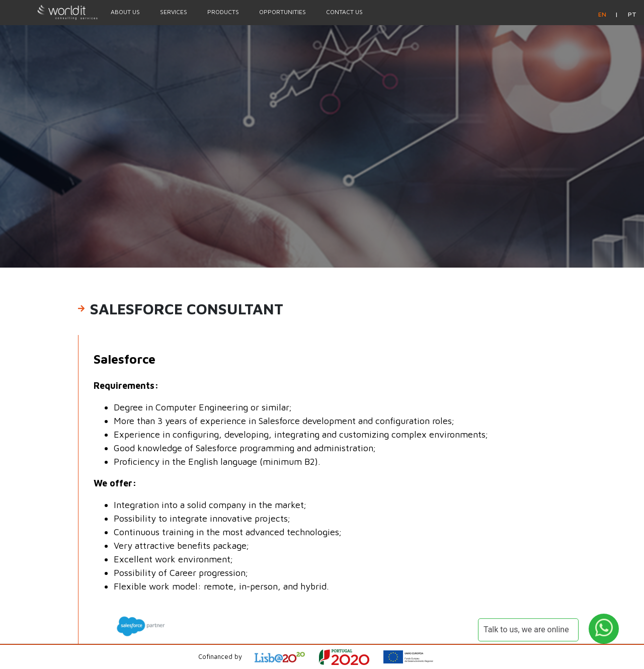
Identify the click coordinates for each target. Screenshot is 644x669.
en (603, 14)
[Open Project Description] (350, 657)
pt (632, 14)
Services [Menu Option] (174, 12)
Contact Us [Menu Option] (344, 12)
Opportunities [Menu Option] (283, 12)
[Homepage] (50, 12)
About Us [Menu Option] (125, 12)
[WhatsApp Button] (604, 629)
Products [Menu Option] (223, 12)
